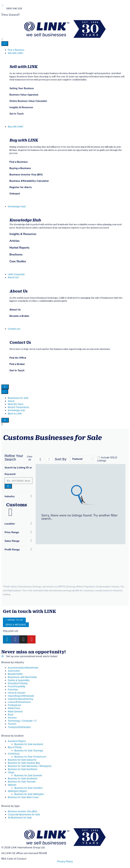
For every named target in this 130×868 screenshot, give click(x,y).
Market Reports (19, 248)
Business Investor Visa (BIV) (22, 811)
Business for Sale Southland (23, 779)
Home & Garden (17, 693)
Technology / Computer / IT (22, 721)
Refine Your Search (14, 458)
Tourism (12, 724)
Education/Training (18, 683)
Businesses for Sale (18, 398)
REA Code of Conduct (14, 859)
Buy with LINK (16, 127)
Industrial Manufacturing (20, 699)
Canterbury (14, 754)
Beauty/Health (15, 674)
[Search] (8, 486)
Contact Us (14, 329)
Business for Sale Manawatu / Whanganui (30, 766)
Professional (14, 705)
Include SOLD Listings (107, 459)
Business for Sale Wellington (29, 794)
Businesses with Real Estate (22, 677)
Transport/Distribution (19, 727)
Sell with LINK (15, 53)
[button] (30, 458)
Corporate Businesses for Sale (24, 815)
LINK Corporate (16, 274)
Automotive (14, 671)
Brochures (16, 255)
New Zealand (10, 15)
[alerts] (3, 656)
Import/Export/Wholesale (21, 696)
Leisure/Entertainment (19, 702)
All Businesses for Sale (20, 818)
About (11, 401)
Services (12, 718)
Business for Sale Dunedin (28, 776)
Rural (11, 715)
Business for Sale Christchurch (30, 757)
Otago (11, 772)
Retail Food (14, 708)
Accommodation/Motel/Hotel (23, 668)
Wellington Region (17, 791)
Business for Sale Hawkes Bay (24, 763)
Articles (14, 241)
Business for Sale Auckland (29, 744)
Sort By (61, 459)
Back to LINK (15, 414)
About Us (13, 277)
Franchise (13, 690)
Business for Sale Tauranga (29, 751)
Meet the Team (16, 404)
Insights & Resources (23, 234)
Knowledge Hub (17, 207)
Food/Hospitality (17, 687)
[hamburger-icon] (5, 44)
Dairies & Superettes (19, 680)
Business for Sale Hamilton (28, 788)
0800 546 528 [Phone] (14, 9)
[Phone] (3, 6)
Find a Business (16, 50)
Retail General (15, 712)
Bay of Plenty (15, 747)
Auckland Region (17, 741)
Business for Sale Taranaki (22, 782)
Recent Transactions (18, 407)
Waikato (12, 785)
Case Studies (18, 261)
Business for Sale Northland (22, 769)
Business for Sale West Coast (23, 797)
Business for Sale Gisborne (22, 760)
